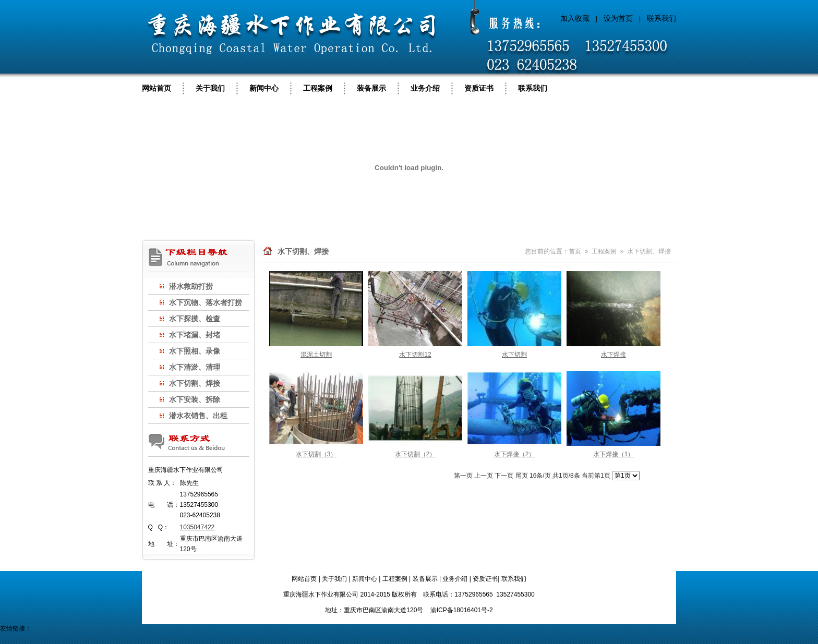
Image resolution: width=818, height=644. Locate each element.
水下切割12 (415, 355)
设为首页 (618, 18)
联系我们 (661, 18)
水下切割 (514, 355)
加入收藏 (575, 18)
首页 (575, 251)
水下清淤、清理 (195, 367)
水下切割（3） (316, 454)
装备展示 (371, 88)
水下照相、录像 (195, 351)
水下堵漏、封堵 (195, 335)
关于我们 (210, 88)
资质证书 (479, 88)
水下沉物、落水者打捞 (206, 302)
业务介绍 (425, 88)
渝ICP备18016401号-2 (462, 610)
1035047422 (197, 527)
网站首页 (157, 88)
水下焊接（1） (614, 454)
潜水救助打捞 (191, 286)
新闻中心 (264, 88)
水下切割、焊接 (195, 383)
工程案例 (318, 88)
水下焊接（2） (515, 454)
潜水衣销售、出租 (198, 416)
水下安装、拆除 (195, 399)
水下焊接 (613, 355)
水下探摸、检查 (195, 319)
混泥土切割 (316, 355)
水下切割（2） (416, 454)
